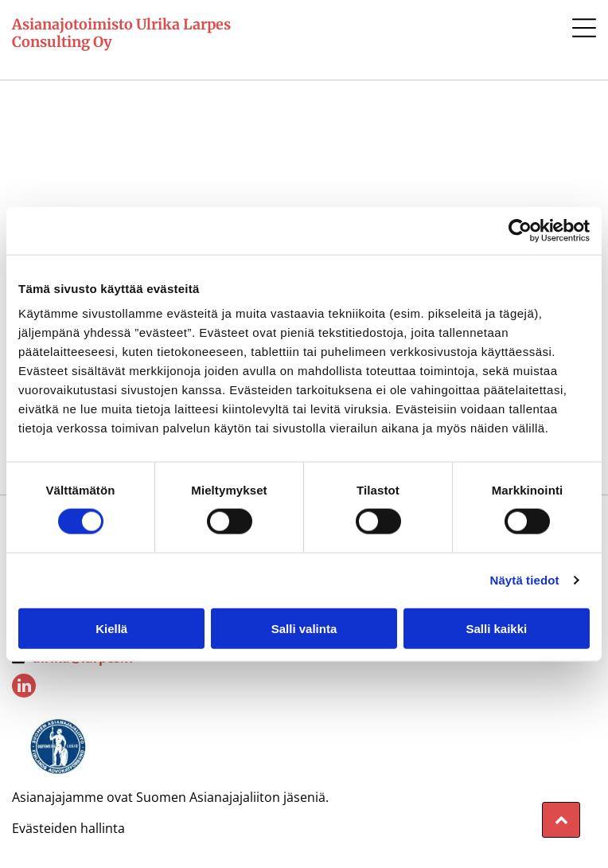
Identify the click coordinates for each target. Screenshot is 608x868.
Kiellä (111, 628)
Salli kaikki (496, 628)
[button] (584, 28)
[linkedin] (24, 688)
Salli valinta (304, 628)
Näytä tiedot (525, 580)
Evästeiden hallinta (68, 828)
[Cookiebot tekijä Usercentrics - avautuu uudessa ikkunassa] (520, 231)
